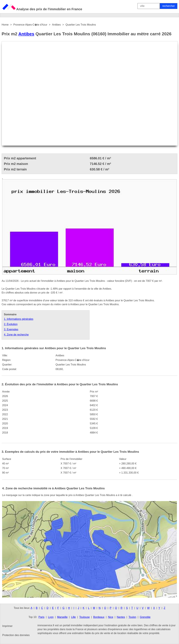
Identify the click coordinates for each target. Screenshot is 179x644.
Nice (111, 617)
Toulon (132, 617)
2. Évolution (11, 324)
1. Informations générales (19, 319)
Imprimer (7, 626)
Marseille (62, 617)
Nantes (121, 617)
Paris (41, 617)
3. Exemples (11, 329)
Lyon (51, 617)
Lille (73, 617)
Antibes (26, 34)
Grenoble (145, 617)
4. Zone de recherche (16, 335)
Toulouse (84, 617)
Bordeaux (99, 617)
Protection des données (16, 635)
